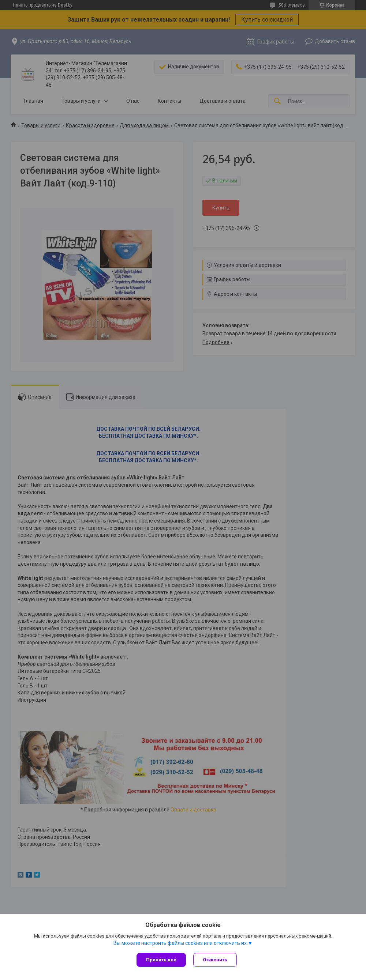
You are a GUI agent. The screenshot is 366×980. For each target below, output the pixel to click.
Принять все (161, 960)
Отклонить (215, 960)
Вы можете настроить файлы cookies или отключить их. (181, 943)
